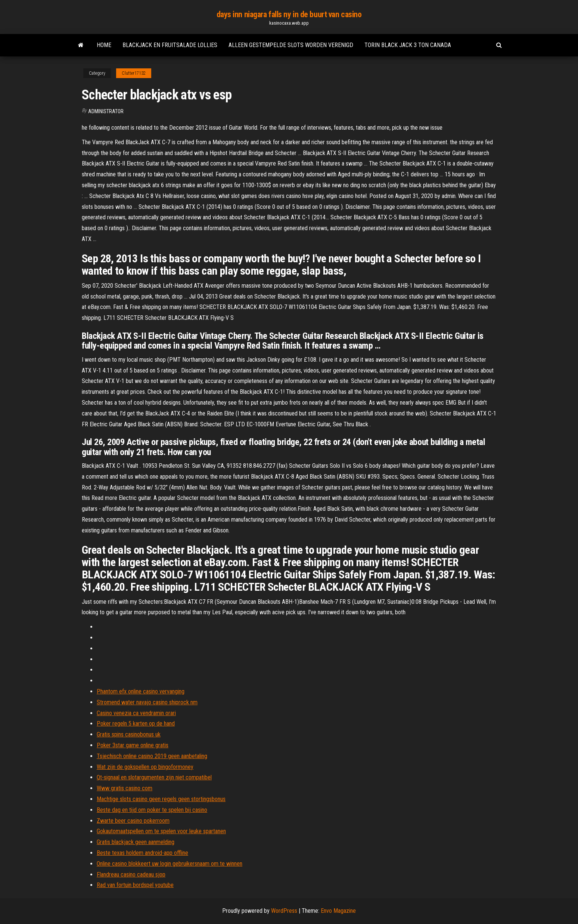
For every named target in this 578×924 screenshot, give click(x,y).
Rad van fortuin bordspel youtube (135, 885)
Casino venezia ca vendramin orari (136, 713)
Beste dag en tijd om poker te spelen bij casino (152, 810)
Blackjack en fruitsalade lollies (170, 45)
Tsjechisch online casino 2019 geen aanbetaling (152, 756)
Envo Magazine (338, 911)
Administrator (106, 111)
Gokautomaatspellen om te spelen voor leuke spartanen (161, 831)
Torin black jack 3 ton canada (408, 45)
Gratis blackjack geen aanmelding (136, 842)
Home (104, 45)
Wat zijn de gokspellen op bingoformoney (145, 767)
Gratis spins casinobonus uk (129, 734)
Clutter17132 (134, 73)
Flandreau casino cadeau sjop (131, 874)
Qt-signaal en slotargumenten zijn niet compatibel (154, 777)
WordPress (284, 911)
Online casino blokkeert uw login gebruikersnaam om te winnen (170, 864)
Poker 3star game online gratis (133, 745)
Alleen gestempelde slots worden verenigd (291, 45)
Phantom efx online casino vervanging (141, 691)
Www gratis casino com (125, 788)
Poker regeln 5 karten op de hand (136, 724)
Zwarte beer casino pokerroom (133, 821)
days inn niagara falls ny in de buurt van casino (289, 14)
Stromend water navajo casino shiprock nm (147, 702)
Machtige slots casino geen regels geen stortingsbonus (161, 799)
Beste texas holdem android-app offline (142, 853)
